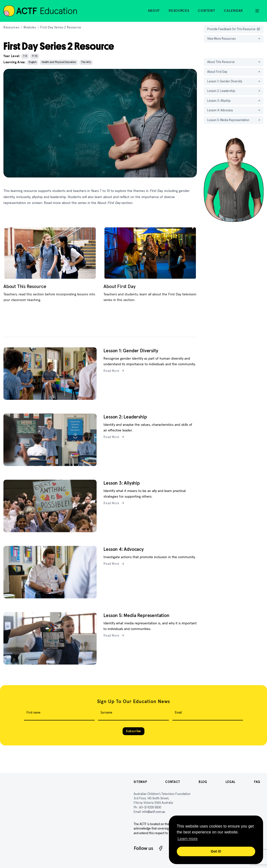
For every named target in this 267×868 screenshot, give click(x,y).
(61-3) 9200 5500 (150, 807)
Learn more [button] (188, 839)
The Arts (86, 62)
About (154, 11)
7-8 (25, 56)
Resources (179, 11)
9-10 (35, 56)
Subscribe (133, 731)
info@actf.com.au (154, 812)
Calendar (233, 11)
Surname (106, 712)
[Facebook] (161, 848)
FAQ (257, 782)
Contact (173, 782)
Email (178, 712)
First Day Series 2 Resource (61, 27)
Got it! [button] (216, 851)
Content (206, 11)
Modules (30, 27)
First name (33, 712)
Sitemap (140, 782)
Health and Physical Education (59, 62)
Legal (231, 782)
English (33, 62)
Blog (203, 782)
